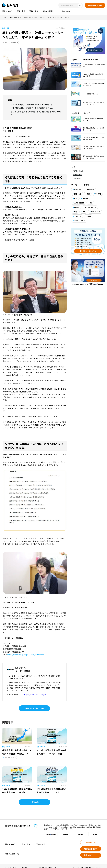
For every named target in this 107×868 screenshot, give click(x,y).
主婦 (76, 212)
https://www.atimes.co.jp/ (35, 691)
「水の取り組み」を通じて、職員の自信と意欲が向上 (32, 108)
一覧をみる (34, 799)
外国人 (89, 216)
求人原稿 (98, 194)
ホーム (4, 17)
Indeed (77, 207)
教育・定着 (13, 17)
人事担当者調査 (79, 203)
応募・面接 (78, 189)
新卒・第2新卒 (96, 212)
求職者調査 (90, 189)
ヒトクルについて (12, 850)
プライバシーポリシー (11, 865)
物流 (91, 203)
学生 (84, 212)
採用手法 (85, 198)
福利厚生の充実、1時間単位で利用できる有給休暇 (30, 104)
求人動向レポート (91, 207)
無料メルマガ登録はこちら (34, 705)
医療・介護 (14, 42)
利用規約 (25, 865)
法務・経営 (78, 178)
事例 (6, 42)
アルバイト (78, 216)
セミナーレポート (80, 221)
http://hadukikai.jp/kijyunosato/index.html (26, 651)
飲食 (76, 198)
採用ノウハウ (78, 171)
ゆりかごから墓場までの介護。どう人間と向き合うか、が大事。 (36, 111)
